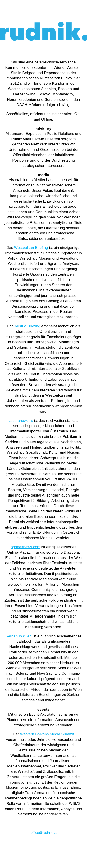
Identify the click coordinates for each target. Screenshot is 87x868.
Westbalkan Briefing (31, 248)
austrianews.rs (21, 421)
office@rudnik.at (43, 833)
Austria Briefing (27, 326)
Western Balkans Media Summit (47, 734)
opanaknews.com (26, 547)
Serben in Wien (18, 636)
